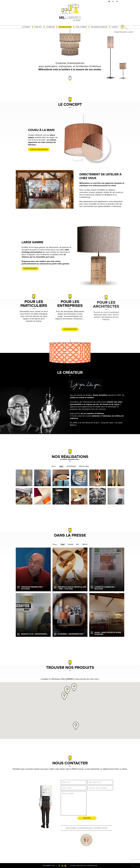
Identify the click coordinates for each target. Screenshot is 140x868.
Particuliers (84, 466)
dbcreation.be (92, 865)
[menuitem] (109, 2)
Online (70, 544)
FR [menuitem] (109, 2)
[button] (67, 690)
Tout (61, 466)
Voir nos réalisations (44, 149)
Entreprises (71, 466)
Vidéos (85, 544)
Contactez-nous (35, 269)
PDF (78, 544)
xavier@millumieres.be (85, 828)
